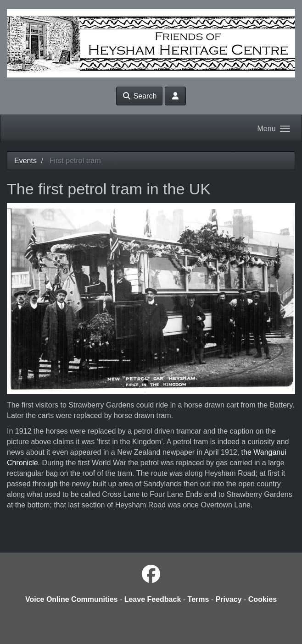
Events (25, 161)
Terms (199, 599)
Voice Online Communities (72, 599)
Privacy (229, 599)
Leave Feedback (153, 599)
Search (139, 96)
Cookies (263, 599)
